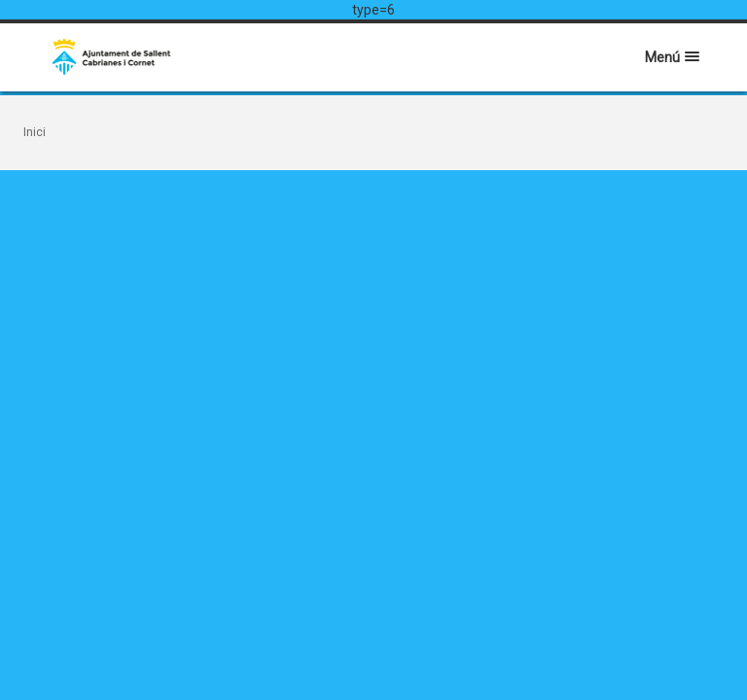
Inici (35, 132)
